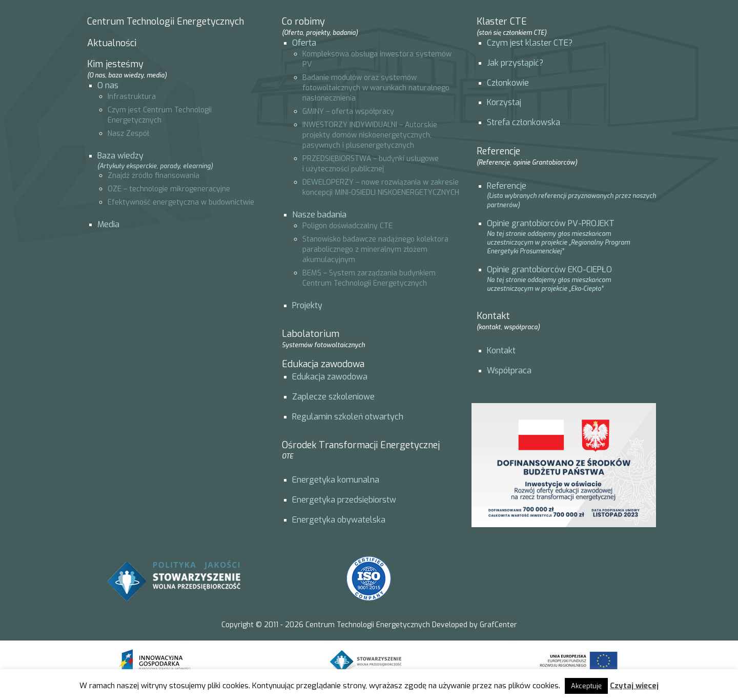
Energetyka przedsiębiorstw (344, 500)
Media (108, 224)
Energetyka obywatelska (339, 520)
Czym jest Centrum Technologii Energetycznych (160, 115)
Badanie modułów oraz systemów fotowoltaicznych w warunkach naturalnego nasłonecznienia (376, 88)
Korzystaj (504, 102)
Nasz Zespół (128, 134)
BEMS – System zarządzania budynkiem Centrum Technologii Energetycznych (369, 278)
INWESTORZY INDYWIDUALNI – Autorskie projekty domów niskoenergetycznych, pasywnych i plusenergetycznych (370, 135)
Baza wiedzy (120, 156)
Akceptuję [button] (586, 686)
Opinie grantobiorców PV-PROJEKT (551, 223)
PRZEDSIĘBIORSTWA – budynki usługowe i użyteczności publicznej (371, 164)
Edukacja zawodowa (323, 364)
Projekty (307, 305)
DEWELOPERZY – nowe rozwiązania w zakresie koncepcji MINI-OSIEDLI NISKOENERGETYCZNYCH (381, 187)
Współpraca (509, 371)
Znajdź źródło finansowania (153, 176)
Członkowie (508, 83)
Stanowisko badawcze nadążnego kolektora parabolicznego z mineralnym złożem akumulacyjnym (375, 249)
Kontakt (501, 351)
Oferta (304, 43)
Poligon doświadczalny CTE (347, 226)
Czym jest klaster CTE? (530, 43)
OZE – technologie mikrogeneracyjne (169, 189)
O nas (108, 85)
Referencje (507, 186)
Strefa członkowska (524, 122)
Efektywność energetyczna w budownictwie (181, 202)
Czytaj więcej (634, 686)
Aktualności (112, 43)
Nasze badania (319, 215)
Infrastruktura (132, 97)
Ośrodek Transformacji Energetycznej (361, 450)
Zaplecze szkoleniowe (333, 397)
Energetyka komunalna (336, 480)
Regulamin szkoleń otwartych (348, 417)
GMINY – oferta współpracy (348, 112)
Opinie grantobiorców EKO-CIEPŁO (549, 269)
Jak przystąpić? (515, 63)
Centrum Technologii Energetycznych (166, 22)
